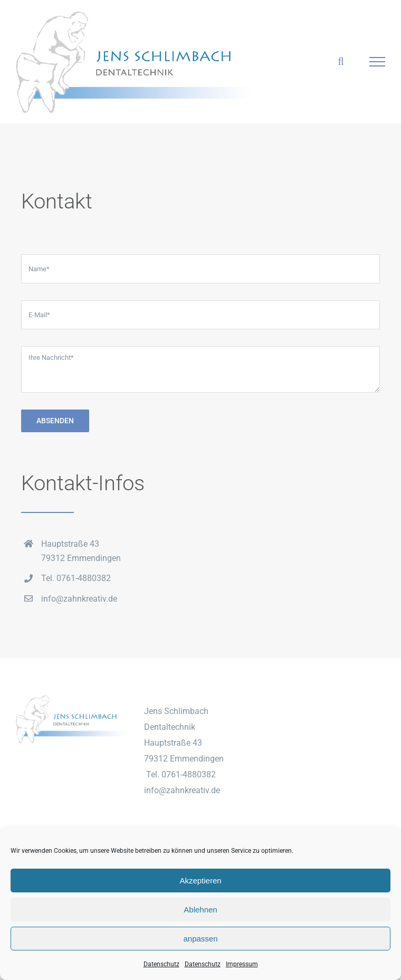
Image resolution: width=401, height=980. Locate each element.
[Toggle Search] (341, 61)
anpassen (200, 939)
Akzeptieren (200, 881)
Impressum (242, 964)
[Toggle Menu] (378, 62)
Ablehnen (200, 910)
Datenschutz (161, 964)
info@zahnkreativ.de (79, 599)
